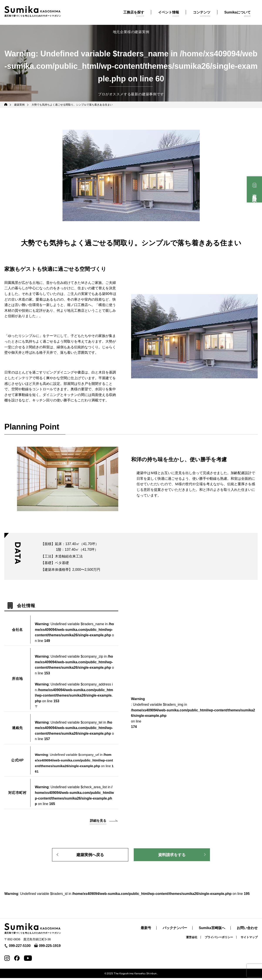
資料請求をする (172, 856)
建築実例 (20, 105)
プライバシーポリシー (219, 939)
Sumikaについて (237, 14)
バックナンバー (175, 930)
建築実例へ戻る (90, 856)
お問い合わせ (247, 930)
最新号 (146, 930)
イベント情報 (169, 14)
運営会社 (192, 939)
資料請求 (254, 193)
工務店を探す (134, 14)
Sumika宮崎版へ (212, 930)
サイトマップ (249, 939)
